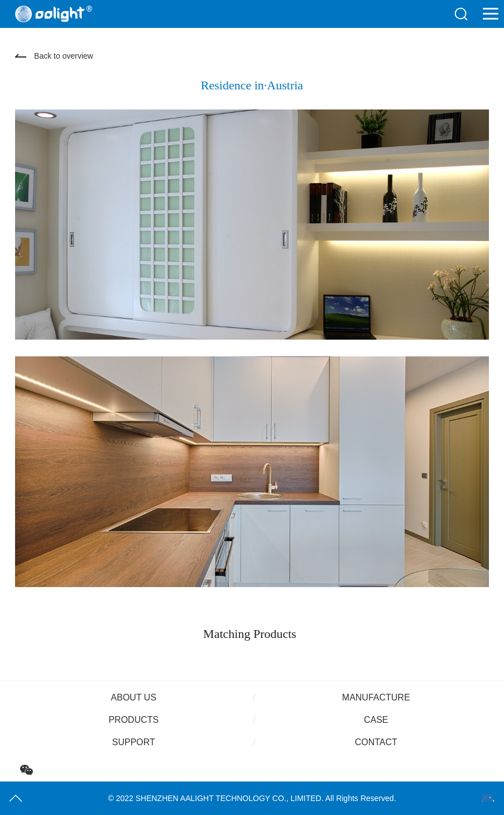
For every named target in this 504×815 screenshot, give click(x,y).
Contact (376, 742)
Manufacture (376, 697)
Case (376, 720)
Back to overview (64, 56)
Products (133, 720)
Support (134, 742)
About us (134, 697)
